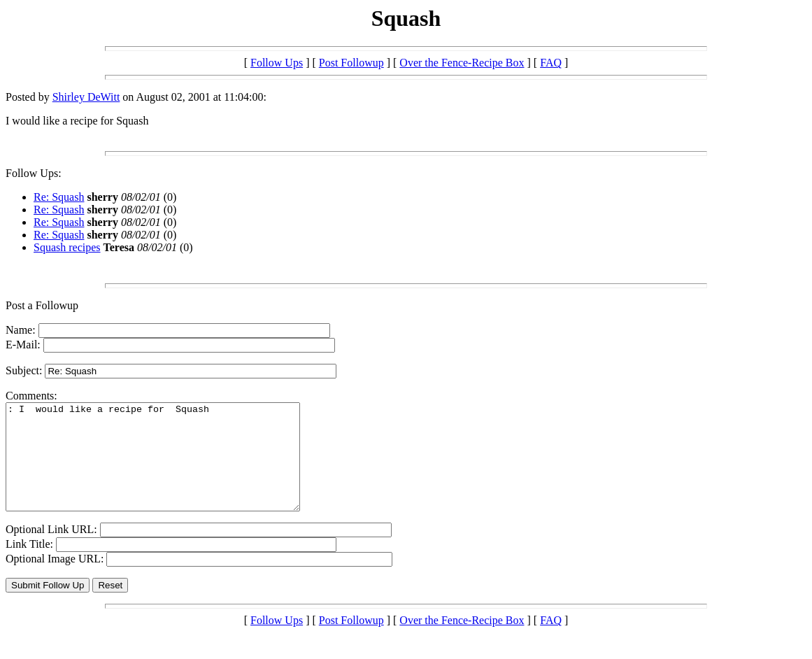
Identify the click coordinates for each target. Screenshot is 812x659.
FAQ (551, 63)
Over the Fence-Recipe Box (462, 63)
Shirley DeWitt (86, 97)
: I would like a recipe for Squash (170, 467)
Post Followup (351, 63)
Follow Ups (277, 63)
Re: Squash (59, 197)
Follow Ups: (34, 173)
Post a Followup (42, 305)
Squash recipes (67, 247)
